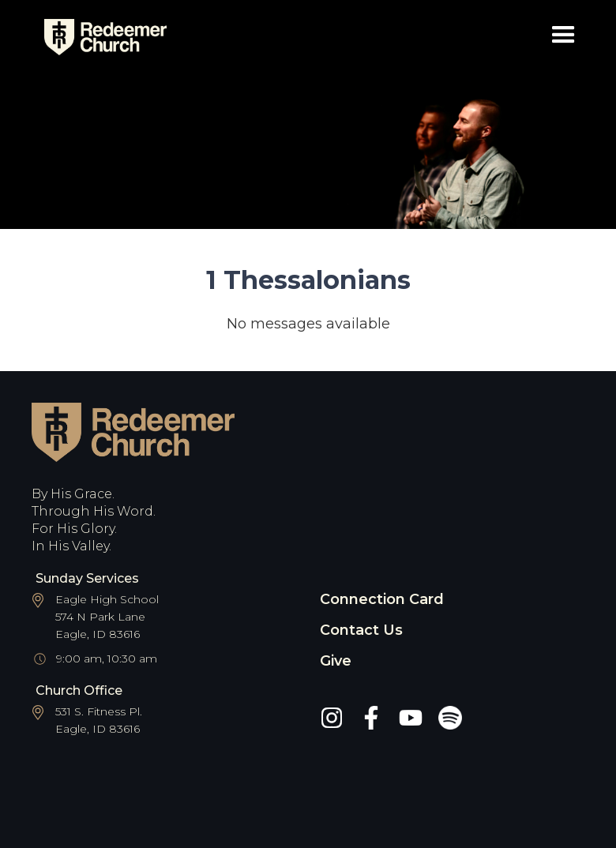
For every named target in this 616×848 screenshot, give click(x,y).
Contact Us (361, 630)
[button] (563, 38)
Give (336, 661)
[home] (100, 37)
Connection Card (382, 599)
